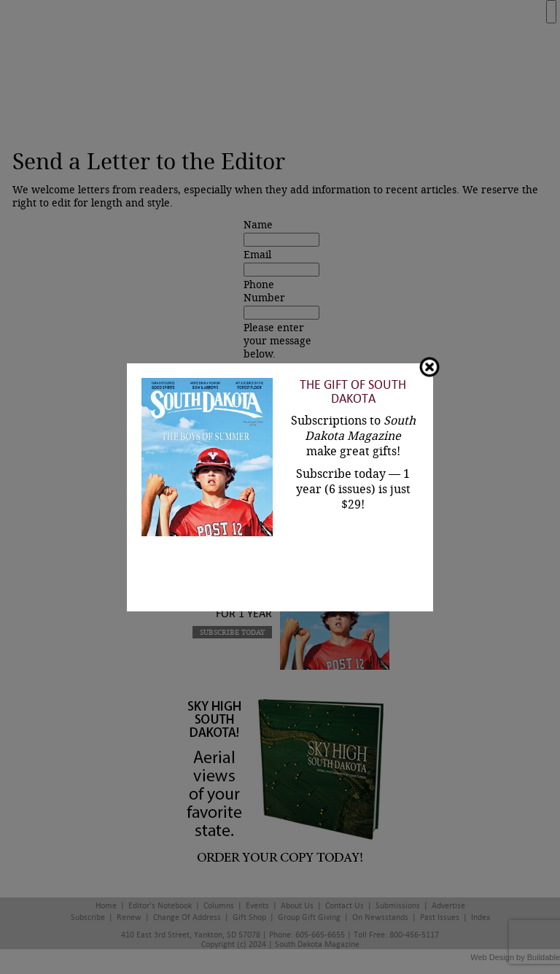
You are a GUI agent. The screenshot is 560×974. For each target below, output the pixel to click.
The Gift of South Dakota (353, 392)
